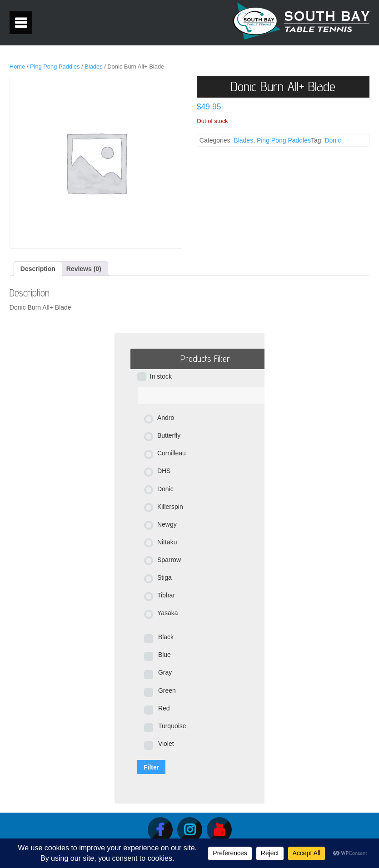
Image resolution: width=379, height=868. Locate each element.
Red (164, 708)
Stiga (165, 577)
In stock (161, 376)
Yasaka (168, 613)
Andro (166, 418)
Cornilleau (172, 453)
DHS (164, 471)
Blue (165, 655)
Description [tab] (38, 269)
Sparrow (169, 560)
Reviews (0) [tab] (84, 269)
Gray (165, 672)
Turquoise (172, 726)
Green (167, 690)
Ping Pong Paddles (55, 67)
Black (166, 637)
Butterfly (169, 435)
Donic (333, 140)
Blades (93, 67)
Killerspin (170, 507)
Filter (151, 767)
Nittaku (167, 542)
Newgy (167, 524)
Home (17, 67)
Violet (166, 744)
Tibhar (166, 595)
